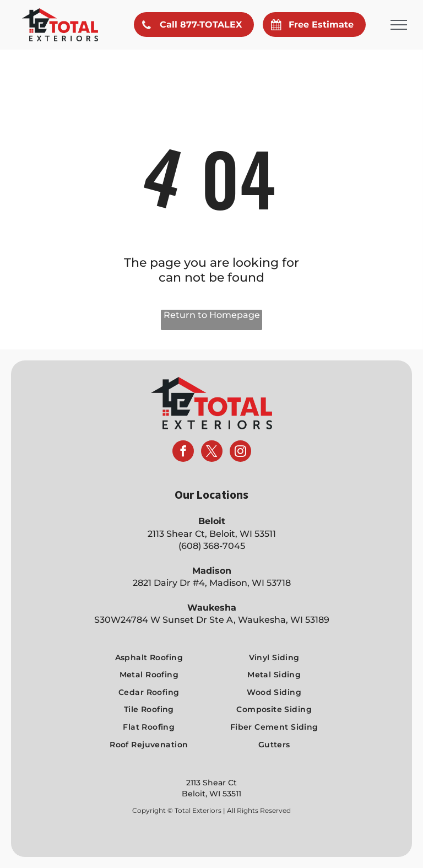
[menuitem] (149, 657)
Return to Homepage (212, 315)
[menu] (399, 25)
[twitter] (212, 452)
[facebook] (183, 452)
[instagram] (240, 452)
